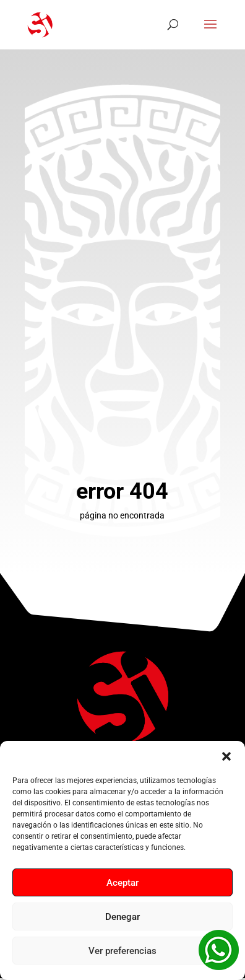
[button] (226, 756)
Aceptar (123, 883)
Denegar (123, 917)
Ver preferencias (123, 951)
